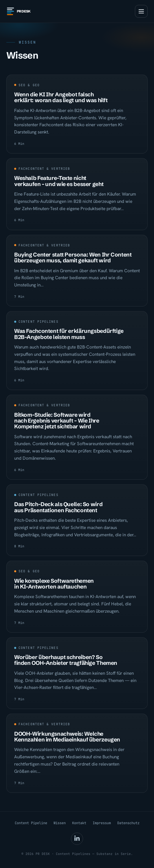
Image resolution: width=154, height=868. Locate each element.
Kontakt (79, 823)
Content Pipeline (31, 823)
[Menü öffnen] (141, 11)
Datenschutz (128, 823)
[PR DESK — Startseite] (21, 11)
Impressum (102, 823)
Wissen (60, 823)
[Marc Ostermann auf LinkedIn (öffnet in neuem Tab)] (77, 839)
